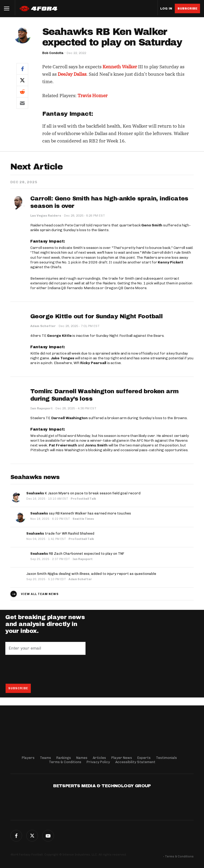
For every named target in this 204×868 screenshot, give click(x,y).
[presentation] (46, 669)
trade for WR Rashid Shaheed (60, 533)
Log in (166, 9)
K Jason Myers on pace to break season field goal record (83, 493)
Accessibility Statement (135, 762)
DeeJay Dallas (72, 74)
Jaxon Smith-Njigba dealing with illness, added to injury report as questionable (91, 574)
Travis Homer (93, 96)
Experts (144, 758)
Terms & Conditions (65, 762)
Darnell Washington (69, 418)
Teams (45, 758)
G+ (48, 836)
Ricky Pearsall (93, 363)
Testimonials (166, 758)
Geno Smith (152, 225)
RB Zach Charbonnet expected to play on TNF (77, 554)
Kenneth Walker (120, 67)
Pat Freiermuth (63, 445)
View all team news (40, 594)
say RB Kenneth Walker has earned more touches (81, 513)
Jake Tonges (63, 358)
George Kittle (59, 336)
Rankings (64, 758)
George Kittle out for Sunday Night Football (96, 316)
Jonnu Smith (96, 445)
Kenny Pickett (170, 262)
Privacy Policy (98, 762)
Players (28, 758)
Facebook (16, 836)
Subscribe (187, 8)
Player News (122, 758)
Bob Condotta (53, 53)
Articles (99, 758)
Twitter (32, 836)
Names (82, 758)
